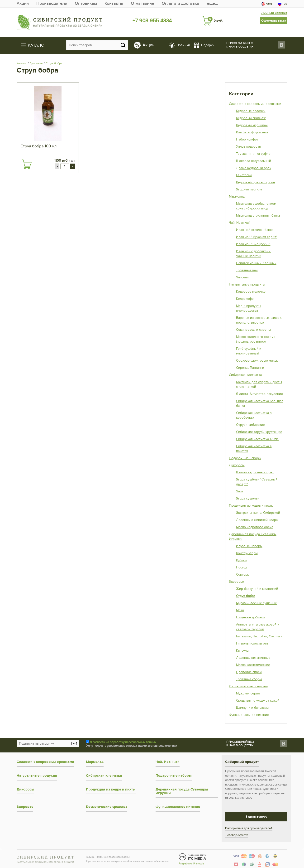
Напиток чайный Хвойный (256, 263)
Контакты (114, 3)
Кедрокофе (245, 299)
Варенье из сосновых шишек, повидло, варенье (259, 320)
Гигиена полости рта (252, 643)
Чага (240, 491)
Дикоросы (237, 465)
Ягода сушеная (248, 498)
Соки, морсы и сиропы (253, 330)
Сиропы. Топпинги (250, 368)
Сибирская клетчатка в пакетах (254, 449)
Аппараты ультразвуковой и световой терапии (258, 627)
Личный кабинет (274, 13)
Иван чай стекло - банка (255, 230)
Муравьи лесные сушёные (256, 603)
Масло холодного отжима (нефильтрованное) (256, 339)
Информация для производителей (249, 828)
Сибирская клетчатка (245, 375)
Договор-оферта (237, 835)
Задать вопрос (256, 817)
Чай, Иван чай (240, 223)
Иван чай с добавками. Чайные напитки (254, 254)
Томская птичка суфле (253, 154)
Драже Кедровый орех (254, 168)
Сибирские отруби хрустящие (259, 432)
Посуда (242, 567)
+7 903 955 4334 (152, 21)
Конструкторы (247, 553)
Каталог (22, 63)
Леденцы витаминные (253, 658)
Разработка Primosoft (191, 864)
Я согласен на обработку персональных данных (123, 742)
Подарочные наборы (245, 458)
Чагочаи (242, 277)
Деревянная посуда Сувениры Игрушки (253, 536)
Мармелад (237, 196)
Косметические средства (248, 686)
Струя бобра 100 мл (38, 146)
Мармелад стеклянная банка (258, 216)
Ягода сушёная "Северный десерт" (257, 482)
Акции (23, 3)
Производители (52, 3)
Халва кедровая (249, 147)
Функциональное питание (249, 715)
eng (267, 4)
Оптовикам (86, 3)
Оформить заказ (274, 21)
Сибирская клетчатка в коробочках (254, 415)
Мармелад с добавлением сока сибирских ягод (256, 206)
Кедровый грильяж (251, 118)
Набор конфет (247, 139)
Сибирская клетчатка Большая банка (260, 403)
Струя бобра (54, 63)
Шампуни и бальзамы (253, 708)
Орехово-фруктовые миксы (257, 361)
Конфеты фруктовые (252, 132)
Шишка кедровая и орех (255, 472)
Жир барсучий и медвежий (257, 589)
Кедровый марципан (252, 125)
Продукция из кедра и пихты (251, 506)
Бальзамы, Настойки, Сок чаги (259, 636)
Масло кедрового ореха (255, 527)
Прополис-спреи (249, 672)
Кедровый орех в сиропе (256, 182)
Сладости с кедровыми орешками (255, 104)
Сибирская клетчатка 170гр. (257, 439)
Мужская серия (248, 693)
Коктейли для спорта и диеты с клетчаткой (259, 384)
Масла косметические (253, 665)
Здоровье (36, 63)
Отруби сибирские (250, 425)
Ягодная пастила (249, 189)
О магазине (142, 3)
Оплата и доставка (180, 3)
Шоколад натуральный (254, 161)
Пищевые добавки (250, 617)
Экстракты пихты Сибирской (258, 513)
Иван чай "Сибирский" (253, 244)
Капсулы (243, 651)
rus (283, 4)
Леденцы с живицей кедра (257, 520)
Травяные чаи (247, 270)
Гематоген (244, 175)
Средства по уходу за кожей (258, 701)
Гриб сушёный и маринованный (249, 351)
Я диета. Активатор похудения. (260, 394)
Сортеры (243, 575)
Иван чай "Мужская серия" (257, 237)
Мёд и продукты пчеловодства (249, 308)
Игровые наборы (249, 546)
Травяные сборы (249, 679)
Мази (240, 610)
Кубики (241, 560)
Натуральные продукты (247, 284)
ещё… (212, 3)
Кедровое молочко (251, 292)
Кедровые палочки (251, 111)
